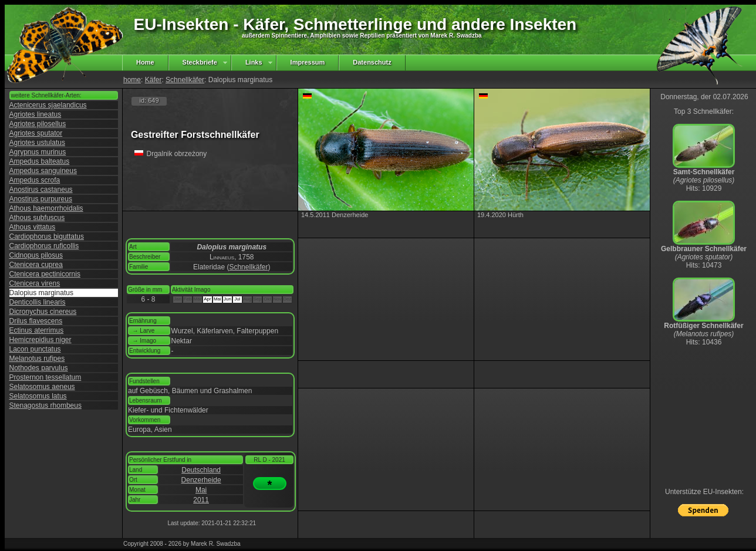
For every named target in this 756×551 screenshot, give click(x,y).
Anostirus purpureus (41, 199)
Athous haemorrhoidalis (46, 208)
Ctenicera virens (35, 283)
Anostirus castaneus (41, 190)
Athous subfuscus (37, 218)
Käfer (153, 80)
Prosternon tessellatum (45, 377)
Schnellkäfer (185, 80)
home (132, 80)
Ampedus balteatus (40, 161)
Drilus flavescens (36, 321)
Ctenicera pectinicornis (45, 274)
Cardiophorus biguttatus (47, 236)
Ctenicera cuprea (36, 265)
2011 (201, 500)
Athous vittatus (33, 227)
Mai (201, 490)
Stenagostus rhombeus (45, 405)
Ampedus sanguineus (43, 171)
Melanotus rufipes (37, 359)
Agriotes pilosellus (38, 124)
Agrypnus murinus (38, 152)
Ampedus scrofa (35, 180)
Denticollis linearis (38, 302)
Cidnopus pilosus (36, 255)
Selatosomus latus (38, 396)
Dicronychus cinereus (43, 312)
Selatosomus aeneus (42, 387)
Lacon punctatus (35, 349)
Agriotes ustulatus (37, 143)
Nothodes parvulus (39, 368)
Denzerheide (201, 480)
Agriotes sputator (36, 133)
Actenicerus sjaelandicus (48, 105)
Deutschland (201, 470)
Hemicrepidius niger (41, 340)
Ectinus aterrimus (37, 330)
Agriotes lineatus (36, 114)
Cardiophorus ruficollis (44, 246)
